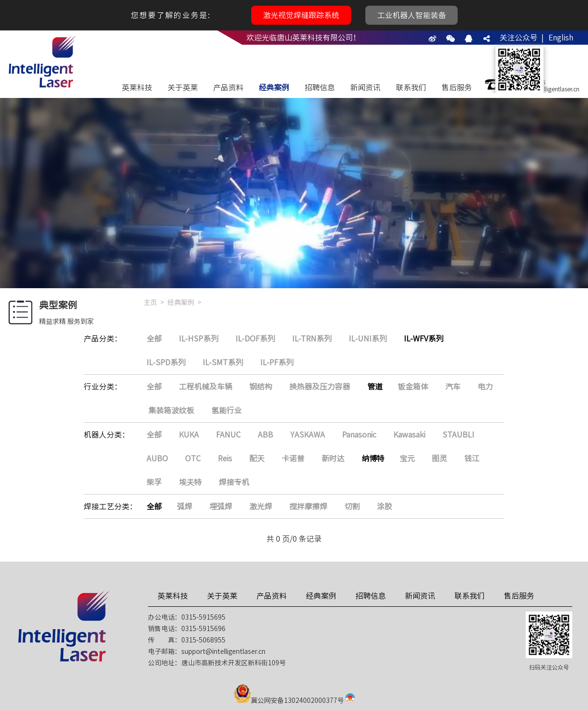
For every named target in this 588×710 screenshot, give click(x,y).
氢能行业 (226, 410)
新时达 (333, 458)
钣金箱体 (413, 387)
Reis (225, 458)
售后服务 (457, 88)
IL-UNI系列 (368, 339)
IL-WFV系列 (424, 339)
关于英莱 (183, 88)
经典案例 (274, 88)
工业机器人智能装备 (412, 15)
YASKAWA (308, 435)
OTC (193, 458)
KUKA (189, 435)
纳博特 (373, 458)
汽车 (453, 387)
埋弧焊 (221, 506)
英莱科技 (137, 88)
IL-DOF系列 (255, 339)
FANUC (228, 435)
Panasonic (359, 435)
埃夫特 (190, 482)
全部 (154, 339)
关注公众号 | (522, 38)
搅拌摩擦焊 (308, 506)
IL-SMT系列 (223, 362)
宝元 (407, 458)
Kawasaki (409, 435)
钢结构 (261, 387)
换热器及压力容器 (320, 387)
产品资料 (228, 88)
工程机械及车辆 (206, 387)
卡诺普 (293, 458)
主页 (150, 302)
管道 (375, 387)
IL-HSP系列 (199, 339)
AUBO (157, 458)
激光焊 (261, 506)
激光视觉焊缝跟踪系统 (301, 15)
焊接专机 (234, 482)
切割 (352, 506)
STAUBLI (458, 435)
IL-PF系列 (277, 362)
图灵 (440, 458)
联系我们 (411, 88)
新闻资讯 (365, 88)
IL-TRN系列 (312, 339)
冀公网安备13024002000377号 (297, 700)
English (561, 38)
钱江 (472, 458)
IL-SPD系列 (166, 362)
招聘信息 (320, 88)
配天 (257, 458)
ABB (265, 435)
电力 (485, 387)
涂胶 (384, 506)
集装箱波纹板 (171, 410)
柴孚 (154, 482)
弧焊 (185, 506)
